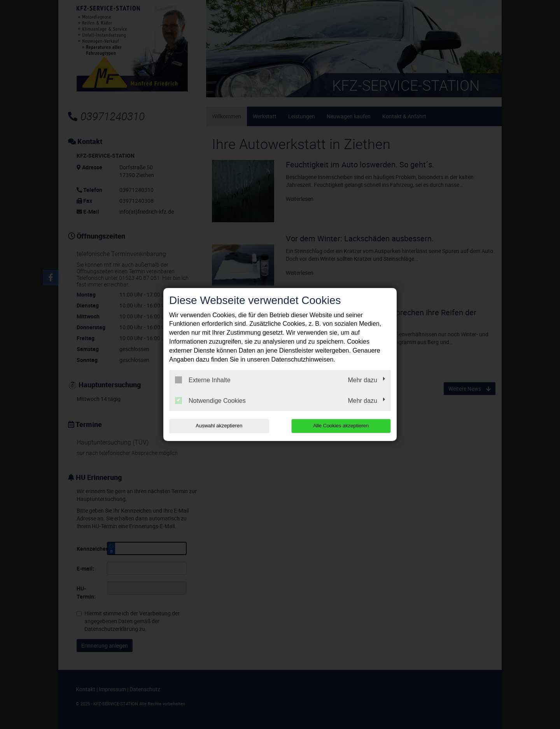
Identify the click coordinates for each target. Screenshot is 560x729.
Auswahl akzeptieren (219, 426)
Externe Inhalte (203, 380)
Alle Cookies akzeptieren (341, 426)
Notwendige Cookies (210, 401)
